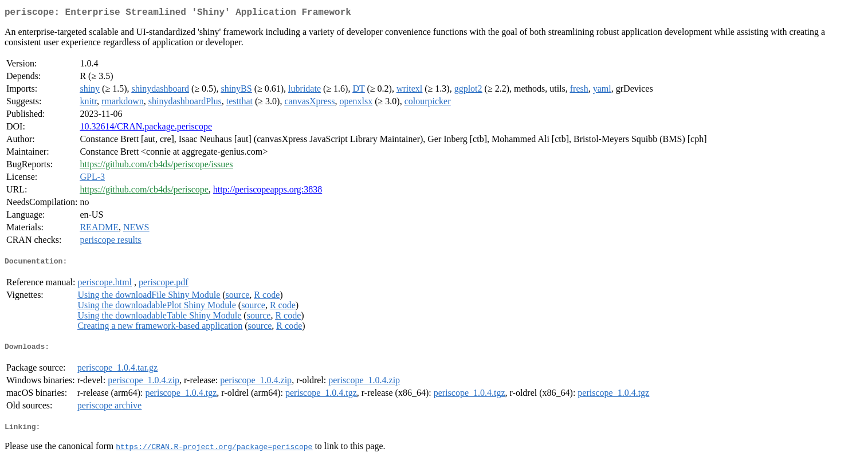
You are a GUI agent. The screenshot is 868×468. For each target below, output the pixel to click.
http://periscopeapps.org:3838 (268, 192)
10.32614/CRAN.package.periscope (146, 129)
